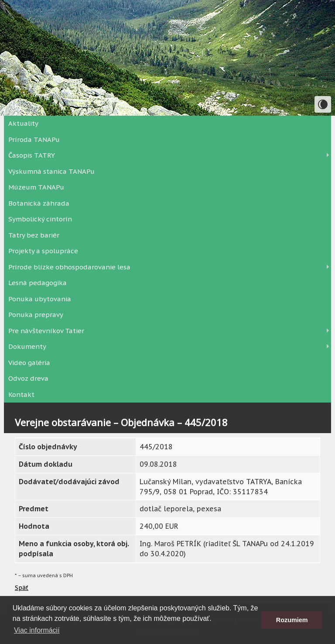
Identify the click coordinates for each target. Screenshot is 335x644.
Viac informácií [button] (37, 630)
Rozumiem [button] (292, 620)
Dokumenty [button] (27, 346)
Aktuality (23, 123)
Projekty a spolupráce (43, 251)
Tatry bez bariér (34, 235)
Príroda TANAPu (34, 139)
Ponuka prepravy (36, 315)
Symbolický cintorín (40, 219)
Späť (22, 588)
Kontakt (21, 394)
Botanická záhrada (39, 203)
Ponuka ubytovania (40, 299)
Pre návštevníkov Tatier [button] (46, 331)
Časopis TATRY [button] (32, 155)
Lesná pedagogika (38, 283)
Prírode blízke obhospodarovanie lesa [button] (69, 267)
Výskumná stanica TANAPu (51, 171)
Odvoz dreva (28, 378)
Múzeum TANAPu (36, 187)
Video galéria (29, 363)
